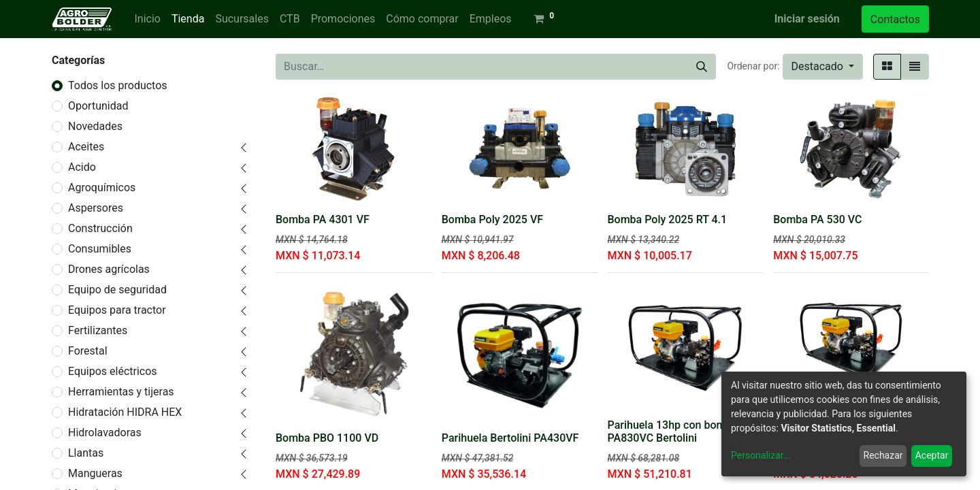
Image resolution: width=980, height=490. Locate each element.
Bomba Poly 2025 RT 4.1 (668, 219)
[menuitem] (147, 19)
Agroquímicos (102, 187)
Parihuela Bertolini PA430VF (510, 438)
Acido (82, 167)
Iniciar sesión (807, 19)
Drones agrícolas (109, 269)
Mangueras (95, 473)
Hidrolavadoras (105, 432)
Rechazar (883, 455)
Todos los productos (118, 85)
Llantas (86, 453)
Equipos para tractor (117, 310)
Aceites (86, 147)
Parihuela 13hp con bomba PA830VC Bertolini (673, 431)
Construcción (100, 228)
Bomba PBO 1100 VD (327, 438)
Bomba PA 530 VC (817, 219)
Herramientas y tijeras (121, 392)
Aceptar (932, 455)
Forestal (88, 351)
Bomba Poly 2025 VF (492, 219)
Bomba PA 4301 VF (323, 219)
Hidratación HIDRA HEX (125, 412)
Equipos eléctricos (113, 371)
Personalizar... (761, 455)
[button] (823, 67)
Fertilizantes (98, 330)
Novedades (95, 126)
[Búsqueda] (702, 67)
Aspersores (96, 208)
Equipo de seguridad (117, 290)
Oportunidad (98, 106)
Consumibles (100, 249)
